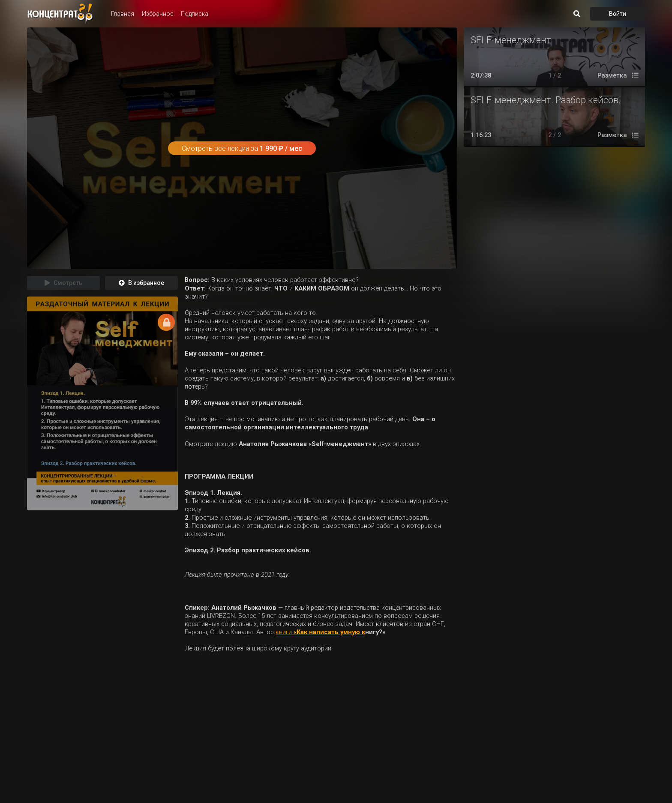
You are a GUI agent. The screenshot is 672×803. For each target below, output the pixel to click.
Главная (123, 14)
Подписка (195, 14)
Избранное (157, 14)
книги (285, 632)
